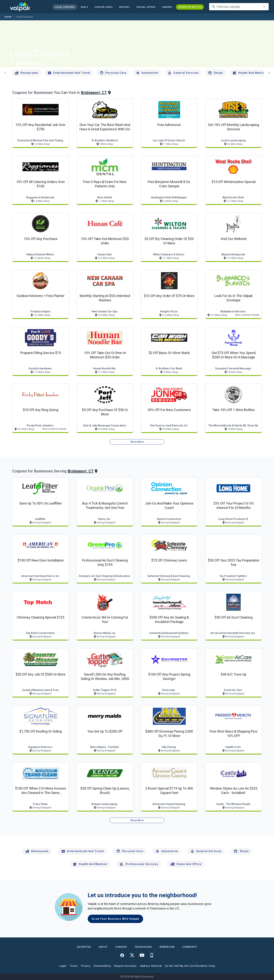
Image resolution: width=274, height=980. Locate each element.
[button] (146, 7)
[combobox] (239, 7)
